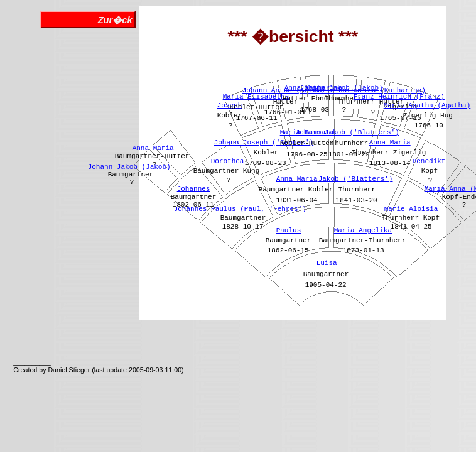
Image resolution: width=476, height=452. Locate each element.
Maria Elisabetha (256, 97)
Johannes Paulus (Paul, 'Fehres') (240, 209)
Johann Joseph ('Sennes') (264, 143)
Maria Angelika (363, 230)
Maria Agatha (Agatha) (427, 105)
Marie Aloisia (411, 209)
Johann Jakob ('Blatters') (348, 132)
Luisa (327, 263)
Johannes (194, 189)
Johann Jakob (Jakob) (129, 167)
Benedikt (429, 161)
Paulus (289, 230)
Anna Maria (153, 148)
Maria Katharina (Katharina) (370, 90)
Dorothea (228, 161)
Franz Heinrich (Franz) (399, 97)
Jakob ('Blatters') (356, 179)
